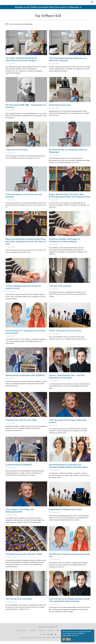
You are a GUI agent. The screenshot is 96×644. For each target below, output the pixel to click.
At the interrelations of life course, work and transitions (24, 198)
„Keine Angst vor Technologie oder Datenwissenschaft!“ (20, 513)
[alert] (48, 27)
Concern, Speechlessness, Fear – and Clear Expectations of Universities (67, 379)
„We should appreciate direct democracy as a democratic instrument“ (68, 62)
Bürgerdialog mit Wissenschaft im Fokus (65, 512)
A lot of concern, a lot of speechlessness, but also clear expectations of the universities (69, 603)
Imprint (48, 641)
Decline (68, 639)
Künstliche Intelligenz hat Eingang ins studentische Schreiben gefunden (64, 243)
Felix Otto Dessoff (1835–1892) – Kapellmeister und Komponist (26, 109)
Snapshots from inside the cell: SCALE (21, 423)
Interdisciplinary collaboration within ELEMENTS (25, 378)
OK (64, 639)
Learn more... (75, 635)
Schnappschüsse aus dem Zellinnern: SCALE (24, 557)
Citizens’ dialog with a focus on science (65, 333)
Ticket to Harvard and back (17, 152)
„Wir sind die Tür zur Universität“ (19, 602)
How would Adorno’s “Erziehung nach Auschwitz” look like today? (26, 335)
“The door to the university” (60, 289)
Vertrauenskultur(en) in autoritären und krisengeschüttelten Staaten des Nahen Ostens (68, 469)
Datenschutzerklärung (58, 641)
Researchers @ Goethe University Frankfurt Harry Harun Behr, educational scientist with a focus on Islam (26, 244)
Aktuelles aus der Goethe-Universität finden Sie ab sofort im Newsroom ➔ (48, 10)
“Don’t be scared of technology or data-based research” (68, 424)
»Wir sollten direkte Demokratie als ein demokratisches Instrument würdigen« (21, 62)
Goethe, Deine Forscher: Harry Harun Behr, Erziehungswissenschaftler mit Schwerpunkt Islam (69, 198)
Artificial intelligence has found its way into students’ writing (23, 290)
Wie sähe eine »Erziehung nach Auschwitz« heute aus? (69, 558)
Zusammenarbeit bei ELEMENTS (19, 467)
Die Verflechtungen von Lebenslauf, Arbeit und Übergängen (68, 154)
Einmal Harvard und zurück (60, 108)
